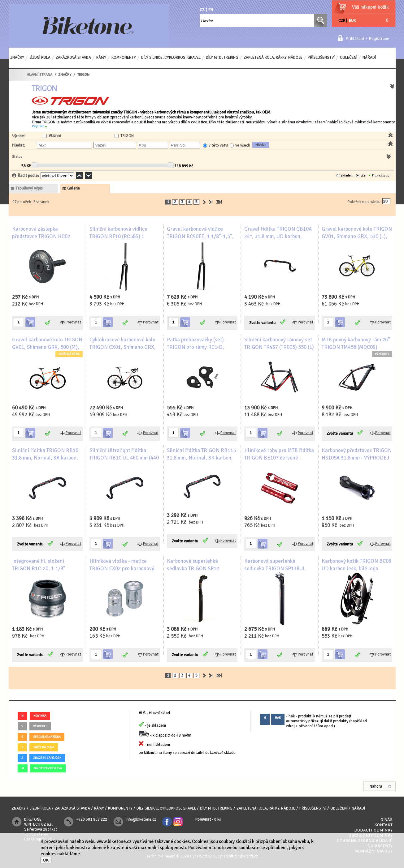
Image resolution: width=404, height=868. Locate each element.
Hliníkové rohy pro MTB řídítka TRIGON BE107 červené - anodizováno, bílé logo (279, 458)
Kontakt (383, 825)
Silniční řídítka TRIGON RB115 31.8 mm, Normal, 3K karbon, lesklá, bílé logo (201, 458)
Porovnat (73, 322)
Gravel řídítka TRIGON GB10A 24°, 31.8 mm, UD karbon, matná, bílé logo (278, 236)
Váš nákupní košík (370, 7)
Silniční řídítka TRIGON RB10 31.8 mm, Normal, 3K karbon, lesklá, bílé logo (45, 458)
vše (363, 175)
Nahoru (376, 786)
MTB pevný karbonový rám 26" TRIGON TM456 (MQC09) (356, 343)
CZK (342, 21)
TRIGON (127, 136)
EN (211, 10)
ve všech (243, 145)
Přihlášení (355, 38)
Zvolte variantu (262, 323)
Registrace (379, 38)
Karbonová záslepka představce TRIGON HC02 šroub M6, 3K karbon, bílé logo (46, 236)
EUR (352, 21)
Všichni (55, 136)
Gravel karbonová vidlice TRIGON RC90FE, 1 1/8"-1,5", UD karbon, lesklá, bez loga (200, 236)
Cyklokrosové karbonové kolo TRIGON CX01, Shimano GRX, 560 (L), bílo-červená (123, 347)
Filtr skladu (379, 176)
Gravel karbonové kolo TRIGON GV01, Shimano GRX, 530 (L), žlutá (357, 236)
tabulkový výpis (29, 188)
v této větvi (218, 145)
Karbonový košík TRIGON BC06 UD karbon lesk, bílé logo (356, 565)
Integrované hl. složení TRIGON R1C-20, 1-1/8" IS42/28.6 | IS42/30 (39, 569)
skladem (347, 175)
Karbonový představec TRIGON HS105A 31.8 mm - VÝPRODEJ (357, 454)
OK (46, 860)
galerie (74, 188)
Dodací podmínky (373, 830)
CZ (202, 10)
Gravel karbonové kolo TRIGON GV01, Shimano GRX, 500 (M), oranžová (47, 347)
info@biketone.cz (141, 819)
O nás (387, 820)
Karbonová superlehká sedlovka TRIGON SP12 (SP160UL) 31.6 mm (193, 569)
